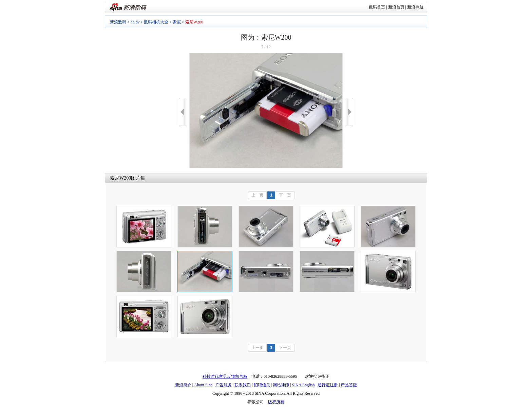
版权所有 (276, 402)
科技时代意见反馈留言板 (225, 376)
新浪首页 (396, 7)
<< (182, 112)
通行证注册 (328, 385)
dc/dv (135, 22)
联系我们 (243, 385)
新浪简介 (183, 385)
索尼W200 (120, 178)
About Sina (203, 385)
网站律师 (281, 385)
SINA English (303, 385)
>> (350, 112)
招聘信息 (262, 385)
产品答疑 (349, 385)
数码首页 (377, 7)
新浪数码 (118, 22)
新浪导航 (415, 7)
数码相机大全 (156, 22)
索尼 (177, 22)
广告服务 (224, 385)
